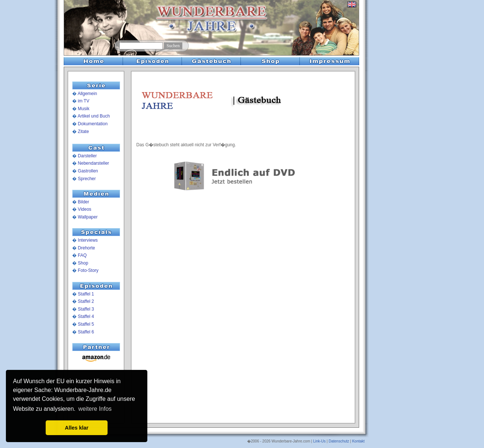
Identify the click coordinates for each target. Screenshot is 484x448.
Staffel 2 (86, 301)
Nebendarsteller (93, 163)
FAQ (82, 255)
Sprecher (87, 179)
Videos (84, 209)
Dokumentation (93, 124)
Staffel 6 (86, 332)
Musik (83, 109)
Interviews (88, 240)
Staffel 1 (86, 294)
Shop (83, 263)
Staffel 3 (86, 309)
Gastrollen (88, 171)
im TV (83, 101)
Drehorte (86, 248)
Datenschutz (339, 441)
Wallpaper (88, 217)
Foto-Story (88, 270)
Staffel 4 (86, 316)
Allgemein (87, 94)
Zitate (83, 132)
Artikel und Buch (94, 116)
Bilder (83, 202)
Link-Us (319, 441)
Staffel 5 (86, 324)
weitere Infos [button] (95, 409)
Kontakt (358, 441)
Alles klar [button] (77, 428)
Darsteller (87, 156)
